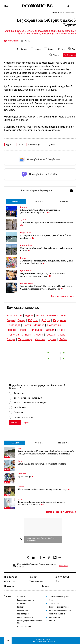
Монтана (39, 325)
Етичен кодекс (23, 610)
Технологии (36, 581)
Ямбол (63, 339)
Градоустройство (26, 245)
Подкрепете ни (55, 617)
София (51, 335)
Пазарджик (54, 325)
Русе (60, 330)
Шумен (52, 339)
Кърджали (59, 320)
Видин (11, 320)
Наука (20, 461)
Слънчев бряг (35, 144)
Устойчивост (62, 577)
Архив (27, 423)
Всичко (46, 586)
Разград (49, 330)
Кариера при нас (24, 614)
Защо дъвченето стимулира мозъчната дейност (42, 464)
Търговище (25, 339)
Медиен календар (24, 626)
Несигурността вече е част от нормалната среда (44, 489)
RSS (57, 558)
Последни (16, 202)
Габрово (33, 320)
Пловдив (36, 330)
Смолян (39, 335)
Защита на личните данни (59, 597)
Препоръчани (62, 202)
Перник (11, 330)
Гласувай (15, 423)
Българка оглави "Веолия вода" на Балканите (41, 539)
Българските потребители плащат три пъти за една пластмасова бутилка (47, 262)
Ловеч (27, 325)
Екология (23, 258)
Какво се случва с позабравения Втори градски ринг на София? (46, 249)
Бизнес (33, 577)
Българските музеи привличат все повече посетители (47, 224)
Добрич (46, 320)
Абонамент (21, 604)
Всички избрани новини (62, 296)
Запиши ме (63, 566)
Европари (23, 207)
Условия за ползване (57, 614)
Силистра (13, 335)
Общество (10, 581)
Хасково (40, 339)
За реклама (22, 597)
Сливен (26, 335)
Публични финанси (27, 271)
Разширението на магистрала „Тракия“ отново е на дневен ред (46, 237)
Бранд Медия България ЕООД (60, 610)
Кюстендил (14, 325)
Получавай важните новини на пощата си (36, 564)
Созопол (51, 144)
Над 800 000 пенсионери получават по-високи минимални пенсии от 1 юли (42, 275)
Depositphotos (49, 641)
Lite (57, 581)
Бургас (9, 144)
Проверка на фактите (26, 600)
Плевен (23, 330)
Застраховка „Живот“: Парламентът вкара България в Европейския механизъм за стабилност (47, 288)
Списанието (22, 474)
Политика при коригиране (59, 607)
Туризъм (23, 220)
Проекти (9, 586)
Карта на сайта (55, 604)
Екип (51, 600)
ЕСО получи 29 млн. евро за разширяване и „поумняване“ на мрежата (40, 211)
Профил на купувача (25, 617)
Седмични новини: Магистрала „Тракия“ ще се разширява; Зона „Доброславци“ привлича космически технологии (46, 452)
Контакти (21, 607)
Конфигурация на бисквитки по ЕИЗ (30, 622)
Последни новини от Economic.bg (61, 512)
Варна (40, 316)
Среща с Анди (26, 477)
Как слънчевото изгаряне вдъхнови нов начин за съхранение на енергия (42, 503)
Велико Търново (57, 316)
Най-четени (39, 202)
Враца (21, 320)
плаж (20, 144)
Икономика (11, 577)
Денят (20, 448)
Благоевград (15, 316)
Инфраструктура (26, 233)
